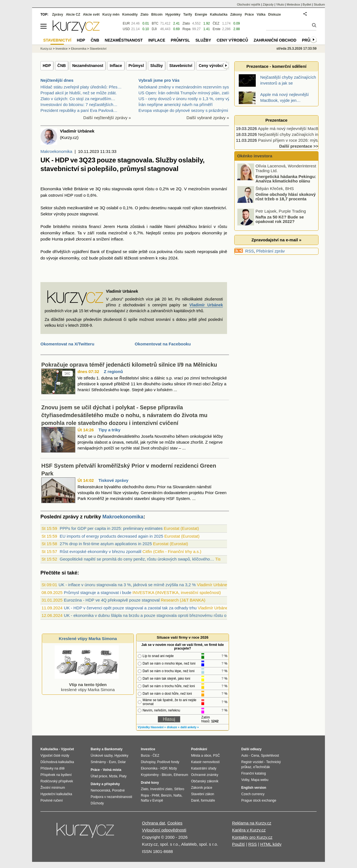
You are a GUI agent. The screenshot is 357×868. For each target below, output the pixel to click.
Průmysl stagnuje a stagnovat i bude (98, 592)
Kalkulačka (219, 15)
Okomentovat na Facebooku (163, 344)
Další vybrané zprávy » (208, 118)
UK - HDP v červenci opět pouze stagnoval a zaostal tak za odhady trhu (130, 608)
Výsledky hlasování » (152, 727)
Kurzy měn (111, 15)
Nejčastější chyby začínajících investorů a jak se (303, 134)
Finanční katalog (254, 773)
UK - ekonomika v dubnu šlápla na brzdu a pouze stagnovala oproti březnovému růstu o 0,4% (150, 615)
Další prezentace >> (299, 146)
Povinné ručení (52, 800)
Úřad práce (99, 776)
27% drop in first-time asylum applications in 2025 (106, 544)
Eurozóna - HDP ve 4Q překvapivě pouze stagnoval (112, 600)
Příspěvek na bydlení (56, 775)
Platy (123, 776)
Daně (195, 800)
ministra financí (87, 226)
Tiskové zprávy (113, 480)
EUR (126, 23)
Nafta (178, 795)
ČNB (62, 66)
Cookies (175, 823)
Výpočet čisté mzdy (55, 756)
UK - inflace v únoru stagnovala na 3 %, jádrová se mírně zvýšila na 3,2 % (127, 585)
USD (126, 29)
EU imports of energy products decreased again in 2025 (111, 536)
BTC (155, 23)
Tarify (188, 15)
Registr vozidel (252, 762)
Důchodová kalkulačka (57, 762)
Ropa (186, 29)
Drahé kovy (150, 783)
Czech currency (253, 794)
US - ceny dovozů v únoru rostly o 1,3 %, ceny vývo (186, 99)
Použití (238, 844)
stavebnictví (215, 208)
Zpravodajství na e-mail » (276, 240)
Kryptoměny (150, 775)
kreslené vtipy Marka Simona (87, 685)
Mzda (113, 776)
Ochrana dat (154, 823)
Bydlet (307, 4)
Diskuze (275, 15)
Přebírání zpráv (271, 251)
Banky (96, 749)
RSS (249, 251)
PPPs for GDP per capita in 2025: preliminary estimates (111, 528)
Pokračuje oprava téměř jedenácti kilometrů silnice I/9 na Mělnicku (129, 365)
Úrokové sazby (102, 756)
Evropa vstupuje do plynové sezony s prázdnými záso (188, 110)
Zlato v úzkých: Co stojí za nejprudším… (78, 99)
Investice (61, 49)
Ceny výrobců (212, 66)
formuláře (208, 800)
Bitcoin (157, 15)
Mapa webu (260, 780)
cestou (169, 233)
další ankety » (190, 727)
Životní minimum (53, 788)
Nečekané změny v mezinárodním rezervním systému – (190, 87)
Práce (249, 15)
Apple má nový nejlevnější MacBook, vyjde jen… (303, 128)
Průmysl (136, 66)
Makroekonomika (56, 151)
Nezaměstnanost (88, 66)
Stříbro (179, 789)
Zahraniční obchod (275, 40)
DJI (154, 29)
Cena (255, 756)
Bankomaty (113, 749)
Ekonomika (51, 189)
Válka (261, 15)
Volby (245, 780)
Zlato (186, 23)
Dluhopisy (148, 762)
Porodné (118, 790)
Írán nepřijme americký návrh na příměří (176, 104)
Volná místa (112, 770)
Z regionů (113, 372)
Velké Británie (75, 189)
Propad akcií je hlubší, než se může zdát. (79, 93)
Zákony (236, 15)
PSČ (217, 756)
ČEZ (216, 23)
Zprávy (58, 15)
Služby (157, 66)
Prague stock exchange (259, 800)
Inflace (116, 66)
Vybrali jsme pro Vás (159, 80)
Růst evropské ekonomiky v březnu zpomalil (101, 551)
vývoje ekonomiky (63, 258)
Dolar (122, 762)
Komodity (130, 15)
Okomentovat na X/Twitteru (67, 344)
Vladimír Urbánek (206, 305)
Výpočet (67, 749)
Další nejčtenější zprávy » (107, 118)
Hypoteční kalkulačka (56, 794)
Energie (201, 15)
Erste (216, 29)
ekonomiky (50, 233)
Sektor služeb (53, 208)
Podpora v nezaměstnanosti (111, 797)
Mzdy (173, 768)
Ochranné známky (205, 775)
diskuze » (173, 727)
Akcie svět (91, 15)
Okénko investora (254, 156)
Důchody (97, 803)
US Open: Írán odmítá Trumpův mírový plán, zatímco (188, 93)
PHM (155, 795)
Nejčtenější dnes (57, 80)
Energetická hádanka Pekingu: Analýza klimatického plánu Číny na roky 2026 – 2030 (277, 181)
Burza (145, 756)
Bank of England (106, 252)
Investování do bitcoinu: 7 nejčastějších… (79, 104)
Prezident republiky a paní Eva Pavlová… (79, 110)
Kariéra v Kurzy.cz (249, 830)
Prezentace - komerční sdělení (276, 66)
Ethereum (181, 775)
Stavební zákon (203, 794)
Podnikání (199, 749)
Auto (245, 756)
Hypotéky (173, 15)
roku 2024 (168, 258)
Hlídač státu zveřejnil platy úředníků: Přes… (81, 87)
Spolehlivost (270, 756)
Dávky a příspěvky (105, 784)
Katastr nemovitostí (205, 762)
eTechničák (262, 767)
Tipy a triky (109, 430)
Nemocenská (100, 790)
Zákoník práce (202, 788)
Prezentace (276, 120)
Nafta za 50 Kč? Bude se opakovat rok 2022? (280, 219)
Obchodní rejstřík (249, 4)
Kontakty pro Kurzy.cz (252, 837)
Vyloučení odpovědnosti (164, 830)
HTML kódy (271, 844)
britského (62, 226)
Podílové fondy (168, 762)
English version (254, 788)
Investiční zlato (161, 789)
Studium (319, 4)
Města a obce (201, 756)
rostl (78, 195)
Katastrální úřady (204, 768)
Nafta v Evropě (152, 800)
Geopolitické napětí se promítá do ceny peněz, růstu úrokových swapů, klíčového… (137, 559)
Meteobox (293, 4)
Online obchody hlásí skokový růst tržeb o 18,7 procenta (286, 196)
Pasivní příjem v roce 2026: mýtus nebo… (297, 140)
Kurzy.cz (46, 49)
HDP (47, 66)
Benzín (166, 795)
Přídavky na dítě (53, 768)
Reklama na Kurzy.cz (252, 823)
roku (106, 189)
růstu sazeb (185, 252)
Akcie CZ (73, 15)
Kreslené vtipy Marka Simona (88, 639)
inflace (68, 233)
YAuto (280, 4)
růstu (150, 189)
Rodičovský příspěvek (57, 781)
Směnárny (98, 762)
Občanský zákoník (205, 781)
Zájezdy (268, 4)
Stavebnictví (181, 66)
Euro (112, 762)
